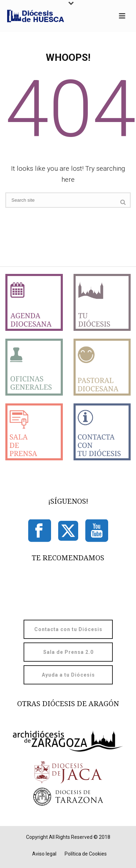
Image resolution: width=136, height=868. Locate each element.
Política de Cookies (86, 854)
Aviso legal (44, 854)
